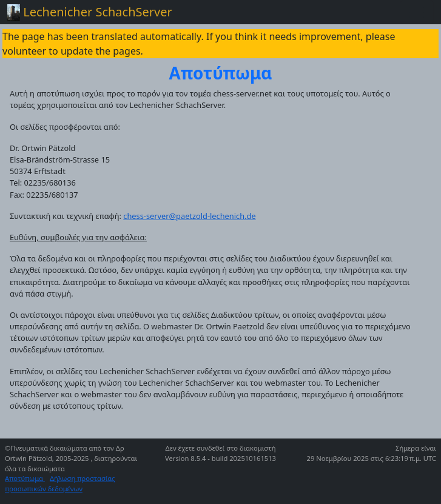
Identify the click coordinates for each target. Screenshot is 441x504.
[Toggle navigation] (417, 12)
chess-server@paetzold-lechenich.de (189, 216)
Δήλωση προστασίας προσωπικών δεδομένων (60, 483)
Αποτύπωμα (25, 478)
